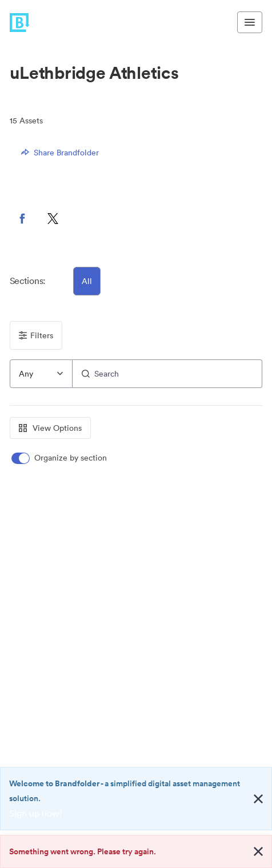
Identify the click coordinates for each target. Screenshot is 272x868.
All (87, 281)
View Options (50, 428)
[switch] (60, 458)
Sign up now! (36, 813)
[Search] (168, 374)
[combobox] (41, 374)
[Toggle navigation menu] (250, 22)
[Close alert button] (258, 799)
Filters (36, 335)
